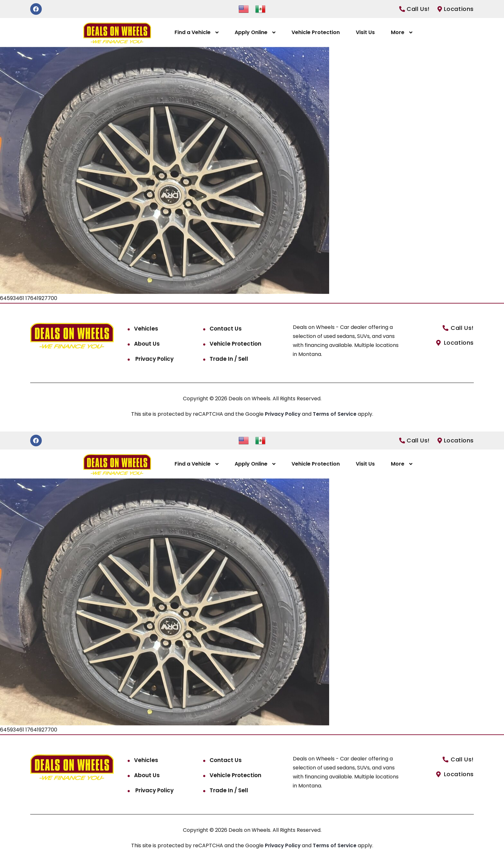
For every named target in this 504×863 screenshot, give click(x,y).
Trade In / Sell (229, 359)
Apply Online (251, 32)
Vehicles (146, 329)
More (398, 32)
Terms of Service (336, 414)
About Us (147, 344)
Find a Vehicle (193, 32)
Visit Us (365, 32)
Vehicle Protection (316, 32)
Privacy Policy (154, 359)
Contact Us (226, 329)
